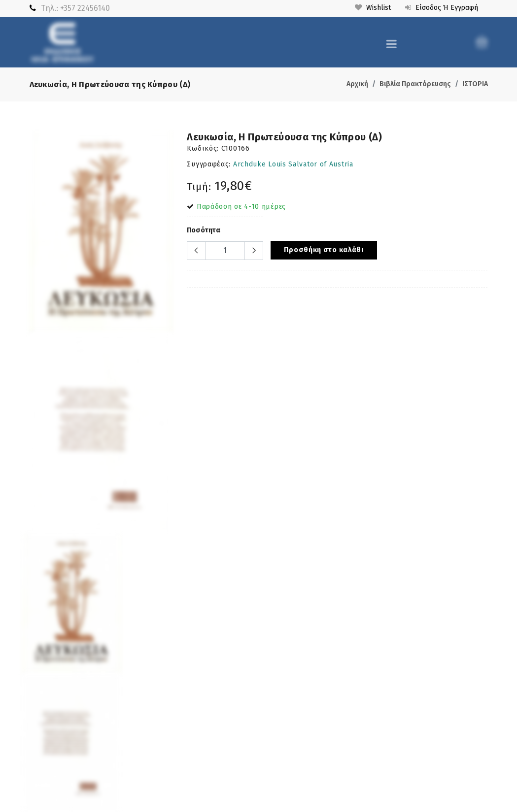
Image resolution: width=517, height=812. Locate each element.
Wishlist (373, 8)
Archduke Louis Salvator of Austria (293, 164)
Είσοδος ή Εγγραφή (442, 8)
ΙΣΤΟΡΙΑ (475, 84)
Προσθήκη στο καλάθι (324, 250)
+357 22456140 (85, 8)
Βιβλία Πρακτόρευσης (415, 84)
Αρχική (357, 84)
